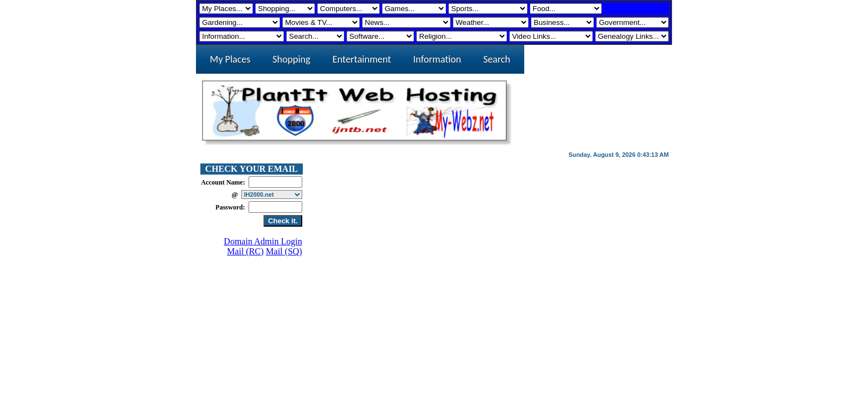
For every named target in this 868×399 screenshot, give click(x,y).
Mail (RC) (245, 251)
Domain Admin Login (263, 241)
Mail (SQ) (284, 251)
